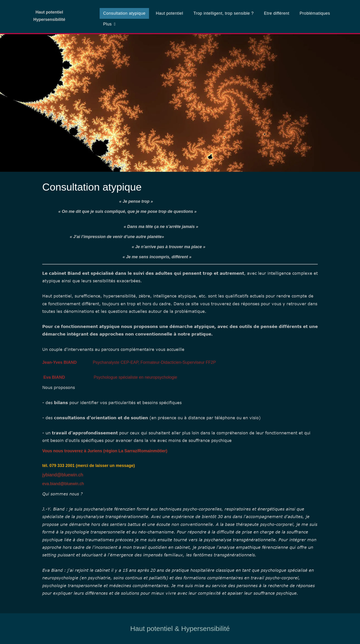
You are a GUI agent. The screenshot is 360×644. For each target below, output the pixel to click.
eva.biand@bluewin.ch (63, 484)
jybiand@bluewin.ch (63, 475)
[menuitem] (126, 13)
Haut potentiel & (155, 629)
